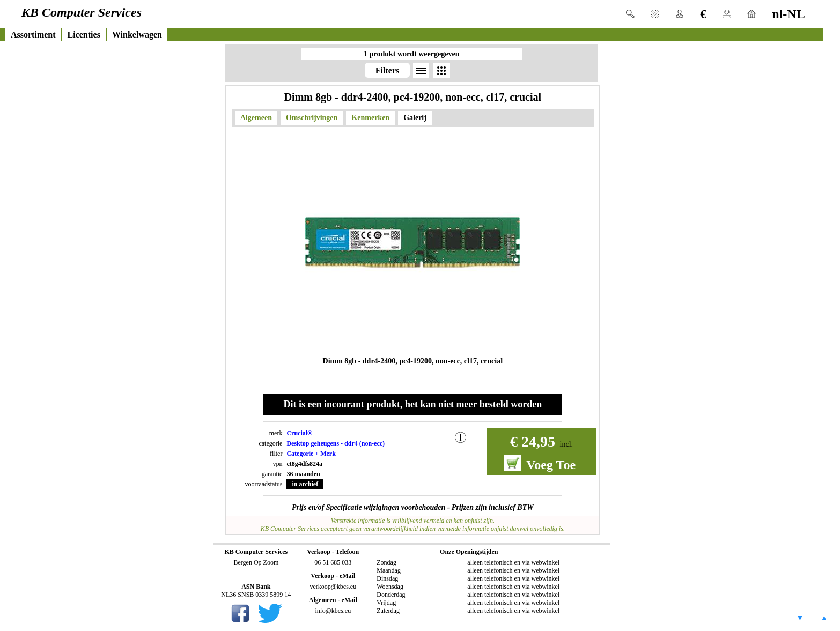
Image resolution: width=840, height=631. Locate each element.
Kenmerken (370, 118)
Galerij (415, 118)
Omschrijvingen (312, 118)
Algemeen (256, 118)
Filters (387, 70)
